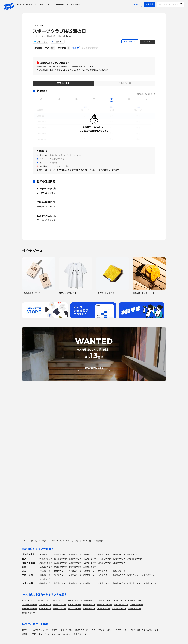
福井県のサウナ (90, 563)
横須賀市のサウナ (75, 600)
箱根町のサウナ (104, 609)
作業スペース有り (30, 634)
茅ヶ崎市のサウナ (30, 605)
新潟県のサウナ (46, 563)
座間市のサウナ (136, 605)
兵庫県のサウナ (90, 571)
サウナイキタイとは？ (27, 4)
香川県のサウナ (134, 575)
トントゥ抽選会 (73, 4)
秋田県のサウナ (104, 554)
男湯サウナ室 (63, 83)
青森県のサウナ (60, 554)
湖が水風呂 (67, 634)
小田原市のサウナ (136, 600)
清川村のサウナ (29, 613)
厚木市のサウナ (74, 605)
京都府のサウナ (60, 571)
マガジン (50, 4)
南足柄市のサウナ (30, 609)
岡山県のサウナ (75, 575)
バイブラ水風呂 (122, 630)
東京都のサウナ (119, 559)
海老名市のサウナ (121, 605)
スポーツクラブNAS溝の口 (59, 31)
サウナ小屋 (56, 634)
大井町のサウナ (74, 609)
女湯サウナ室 (125, 83)
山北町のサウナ (89, 609)
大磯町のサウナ (60, 609)
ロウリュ (26, 630)
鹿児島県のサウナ (134, 583)
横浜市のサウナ (29, 600)
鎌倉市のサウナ (105, 600)
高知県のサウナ (46, 579)
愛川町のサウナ (135, 609)
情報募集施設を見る (94, 368)
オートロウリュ (52, 630)
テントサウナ (44, 634)
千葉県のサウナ (104, 559)
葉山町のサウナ (45, 609)
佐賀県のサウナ (60, 583)
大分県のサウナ (104, 583)
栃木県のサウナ (60, 559)
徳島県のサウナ (119, 575)
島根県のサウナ (60, 575)
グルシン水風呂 (67, 630)
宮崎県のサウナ (119, 583)
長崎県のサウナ (75, 583)
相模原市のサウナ (59, 600)
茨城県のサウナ (46, 559)
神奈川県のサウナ (134, 559)
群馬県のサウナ (75, 559)
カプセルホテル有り (150, 630)
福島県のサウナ (134, 554)
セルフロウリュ (38, 630)
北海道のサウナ (46, 554)
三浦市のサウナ (45, 605)
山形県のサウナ (119, 554)
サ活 (41, 4)
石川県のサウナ (75, 563)
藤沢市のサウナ (120, 600)
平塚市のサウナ (91, 600)
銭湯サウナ (80, 630)
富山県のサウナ (60, 563)
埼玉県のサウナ (90, 559)
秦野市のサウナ (60, 605)
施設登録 (60, 4)
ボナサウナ (91, 630)
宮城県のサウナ (90, 554)
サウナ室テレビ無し (105, 630)
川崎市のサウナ (43, 600)
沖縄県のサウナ (150, 583)
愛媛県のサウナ (148, 575)
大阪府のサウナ (75, 571)
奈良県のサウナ (104, 571)
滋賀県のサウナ (46, 571)
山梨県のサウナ (104, 563)
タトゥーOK (135, 630)
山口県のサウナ (104, 575)
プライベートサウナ (82, 634)
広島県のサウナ (90, 575)
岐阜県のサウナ (46, 567)
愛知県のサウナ (75, 567)
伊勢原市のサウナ (104, 605)
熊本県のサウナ (90, 583)
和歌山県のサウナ (120, 571)
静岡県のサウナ (60, 567)
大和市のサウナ (89, 605)
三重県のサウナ (90, 567)
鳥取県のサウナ (46, 575)
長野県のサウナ (119, 563)
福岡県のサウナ (46, 583)
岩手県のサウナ (75, 554)
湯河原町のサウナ (119, 609)
